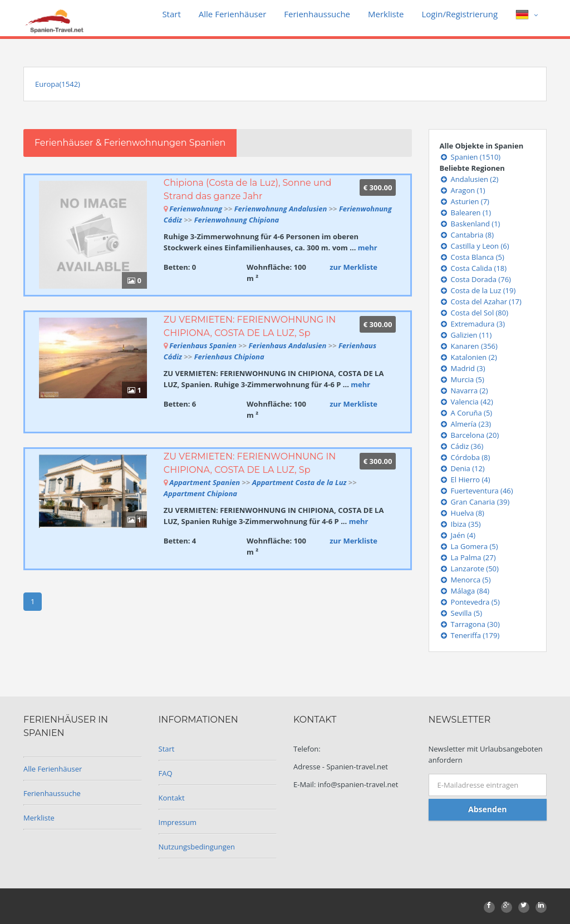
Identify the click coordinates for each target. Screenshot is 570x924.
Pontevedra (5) (470, 602)
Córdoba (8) (465, 457)
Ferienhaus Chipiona (229, 357)
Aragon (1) (463, 190)
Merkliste (386, 14)
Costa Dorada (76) (475, 279)
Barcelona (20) (470, 435)
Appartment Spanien (205, 482)
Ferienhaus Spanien (203, 345)
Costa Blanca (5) (472, 257)
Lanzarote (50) (469, 569)
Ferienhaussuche (317, 14)
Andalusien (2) (469, 179)
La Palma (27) (468, 557)
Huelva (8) (462, 513)
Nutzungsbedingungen (197, 847)
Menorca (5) (465, 580)
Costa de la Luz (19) (478, 290)
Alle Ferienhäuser (233, 14)
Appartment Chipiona (200, 493)
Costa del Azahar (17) (481, 302)
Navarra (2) (464, 391)
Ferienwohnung (196, 209)
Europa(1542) (58, 84)
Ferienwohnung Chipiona (237, 220)
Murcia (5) (462, 379)
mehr (368, 248)
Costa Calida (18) (473, 268)
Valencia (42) (466, 402)
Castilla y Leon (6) (475, 246)
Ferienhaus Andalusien (288, 345)
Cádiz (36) (462, 446)
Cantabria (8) (467, 235)
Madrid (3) (463, 368)
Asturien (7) (465, 201)
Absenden (487, 809)
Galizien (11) (466, 335)
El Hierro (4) (465, 480)
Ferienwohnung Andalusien (281, 209)
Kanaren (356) (469, 346)
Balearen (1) (466, 213)
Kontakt (172, 798)
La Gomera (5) (469, 546)
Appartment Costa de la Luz (299, 482)
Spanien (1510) (470, 157)
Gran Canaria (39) (475, 502)
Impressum (178, 822)
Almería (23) (466, 424)
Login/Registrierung (460, 14)
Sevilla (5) (461, 613)
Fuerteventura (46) (476, 491)
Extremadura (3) (473, 324)
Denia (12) (462, 468)
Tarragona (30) (470, 624)
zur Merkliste (353, 267)
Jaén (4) (458, 535)
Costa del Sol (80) (474, 313)
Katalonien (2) (468, 357)
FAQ (166, 773)
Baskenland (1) (470, 224)
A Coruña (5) (466, 413)
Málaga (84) (465, 591)
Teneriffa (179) (470, 635)
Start (171, 14)
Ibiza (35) (460, 524)
